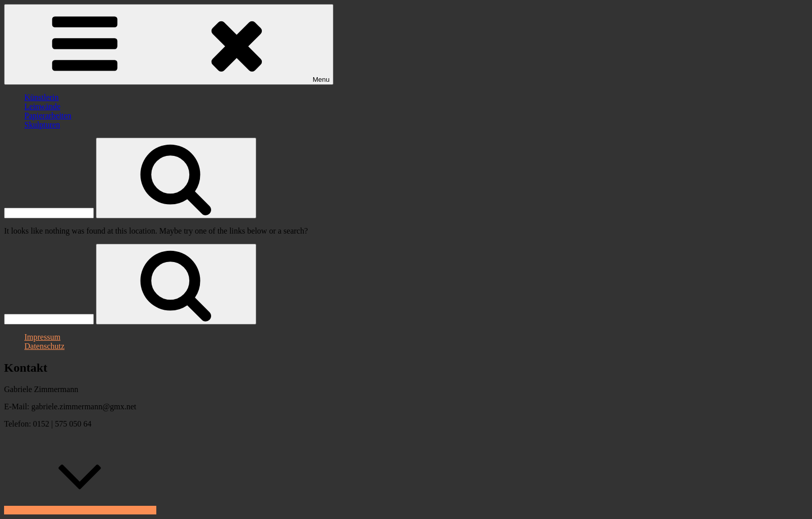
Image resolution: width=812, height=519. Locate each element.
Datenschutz (44, 346)
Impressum (42, 337)
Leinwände (42, 106)
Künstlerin (42, 97)
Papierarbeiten (48, 116)
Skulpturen (42, 125)
